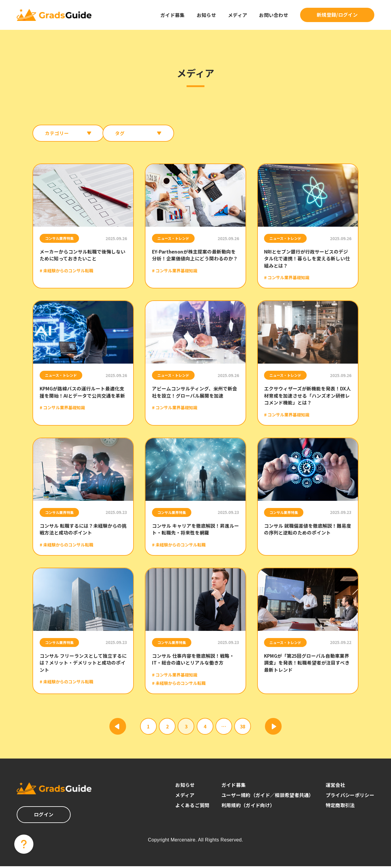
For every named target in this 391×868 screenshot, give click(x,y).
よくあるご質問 (192, 807)
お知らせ (206, 15)
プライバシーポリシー (350, 797)
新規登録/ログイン (337, 15)
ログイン (44, 816)
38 (243, 728)
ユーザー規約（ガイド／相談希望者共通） (268, 797)
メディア (238, 15)
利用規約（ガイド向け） (248, 807)
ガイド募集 (173, 15)
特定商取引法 (340, 807)
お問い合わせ (274, 15)
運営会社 (335, 787)
